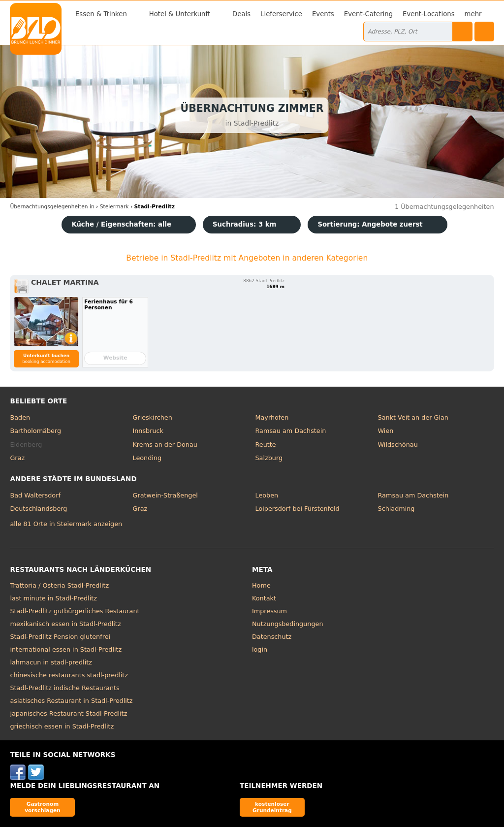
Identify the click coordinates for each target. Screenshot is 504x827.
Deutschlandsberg (38, 509)
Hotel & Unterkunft (180, 14)
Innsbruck (148, 431)
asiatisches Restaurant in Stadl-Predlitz (71, 701)
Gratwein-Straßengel (165, 495)
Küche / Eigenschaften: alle (121, 224)
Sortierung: (370, 224)
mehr (473, 14)
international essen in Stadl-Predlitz (66, 649)
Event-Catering (368, 14)
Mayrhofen (272, 417)
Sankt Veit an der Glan (413, 417)
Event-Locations (429, 14)
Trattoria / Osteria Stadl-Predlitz (59, 585)
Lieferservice (281, 14)
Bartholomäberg (35, 431)
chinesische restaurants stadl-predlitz (69, 675)
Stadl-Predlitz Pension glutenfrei (60, 637)
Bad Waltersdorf (35, 495)
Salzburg (269, 458)
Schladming (396, 509)
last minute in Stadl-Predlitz (53, 598)
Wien (386, 431)
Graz (17, 458)
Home (261, 585)
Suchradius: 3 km (244, 224)
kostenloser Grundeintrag (272, 807)
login (260, 649)
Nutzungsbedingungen (288, 624)
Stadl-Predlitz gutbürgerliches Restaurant (75, 611)
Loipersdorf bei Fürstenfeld (298, 509)
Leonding (147, 458)
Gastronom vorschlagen (43, 807)
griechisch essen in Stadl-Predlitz (62, 726)
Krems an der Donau (165, 445)
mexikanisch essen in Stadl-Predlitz (65, 624)
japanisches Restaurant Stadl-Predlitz (68, 713)
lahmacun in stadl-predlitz (51, 662)
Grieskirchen (152, 417)
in (52, 207)
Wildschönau (398, 445)
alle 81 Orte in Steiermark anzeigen (66, 524)
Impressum (269, 611)
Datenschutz (272, 637)
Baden (20, 417)
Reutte (266, 445)
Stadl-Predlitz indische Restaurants (64, 688)
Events (323, 14)
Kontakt (264, 598)
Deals (241, 14)
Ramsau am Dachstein (291, 431)
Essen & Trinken (101, 14)
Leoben (267, 495)
